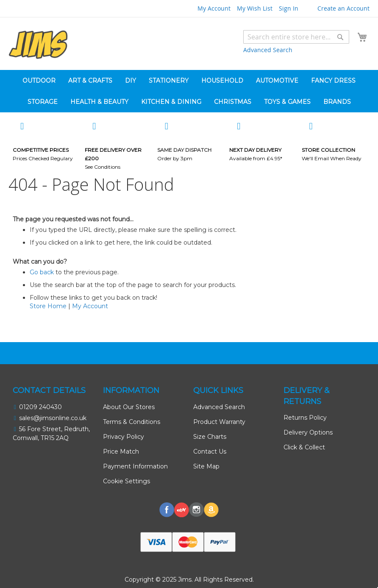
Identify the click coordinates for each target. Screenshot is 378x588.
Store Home (48, 306)
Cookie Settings (126, 481)
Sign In (289, 8)
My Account (214, 8)
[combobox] (296, 37)
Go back (42, 272)
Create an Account (343, 8)
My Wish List (255, 8)
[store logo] (38, 45)
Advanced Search (268, 50)
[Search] (340, 37)
